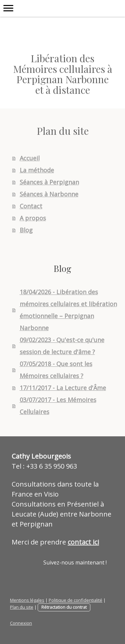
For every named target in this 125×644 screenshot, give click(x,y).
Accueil (30, 158)
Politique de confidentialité (75, 600)
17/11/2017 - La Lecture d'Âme (63, 388)
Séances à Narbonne (49, 194)
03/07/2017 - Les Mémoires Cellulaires (58, 406)
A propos (33, 218)
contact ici (83, 542)
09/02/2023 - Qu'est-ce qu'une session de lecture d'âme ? (62, 346)
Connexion (21, 623)
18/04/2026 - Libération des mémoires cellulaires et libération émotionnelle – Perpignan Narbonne (68, 310)
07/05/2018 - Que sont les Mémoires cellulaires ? (56, 370)
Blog (26, 230)
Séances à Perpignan (49, 182)
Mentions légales (27, 600)
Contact (31, 206)
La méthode (37, 170)
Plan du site (22, 607)
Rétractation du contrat (64, 607)
